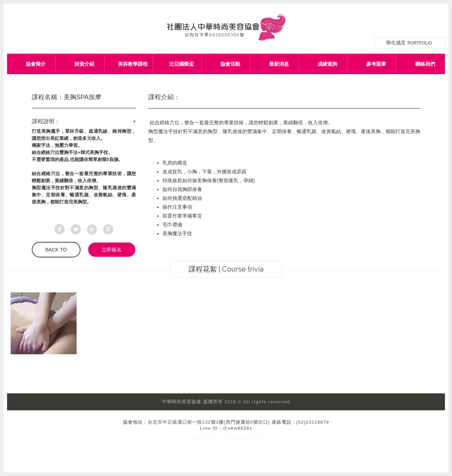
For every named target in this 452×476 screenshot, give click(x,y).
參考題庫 (376, 64)
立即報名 (112, 250)
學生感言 (410, 43)
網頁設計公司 (246, 437)
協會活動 (230, 64)
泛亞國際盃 (182, 64)
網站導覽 (421, 20)
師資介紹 (84, 64)
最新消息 (279, 64)
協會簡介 (36, 64)
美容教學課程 (133, 64)
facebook (439, 20)
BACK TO (56, 250)
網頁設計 (201, 437)
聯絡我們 (425, 64)
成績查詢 (327, 64)
